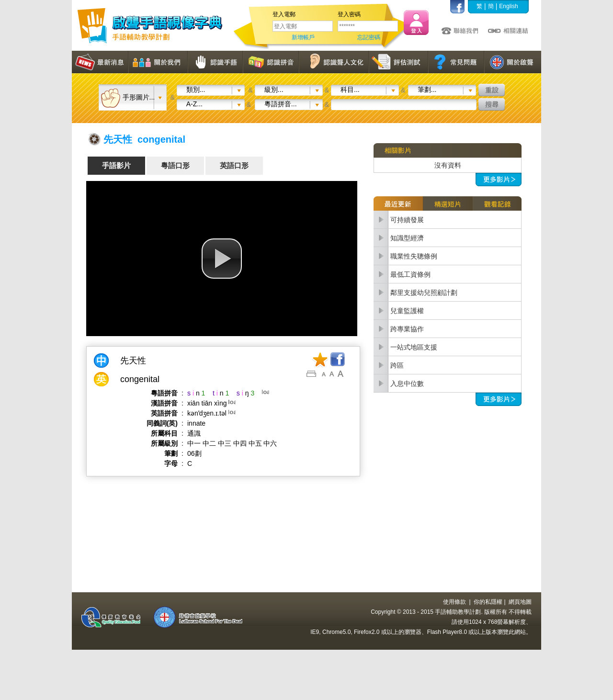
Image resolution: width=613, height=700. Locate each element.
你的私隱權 (488, 602)
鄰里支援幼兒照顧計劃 (424, 293)
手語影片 (116, 165)
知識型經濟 (407, 238)
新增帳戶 (303, 37)
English (508, 6)
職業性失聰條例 (414, 256)
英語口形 (234, 165)
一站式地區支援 (414, 347)
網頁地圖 (520, 602)
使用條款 (454, 602)
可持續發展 (407, 220)
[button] (222, 259)
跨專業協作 (407, 329)
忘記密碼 (369, 37)
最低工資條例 (410, 274)
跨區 (397, 365)
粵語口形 (175, 165)
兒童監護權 (407, 311)
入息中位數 (407, 384)
